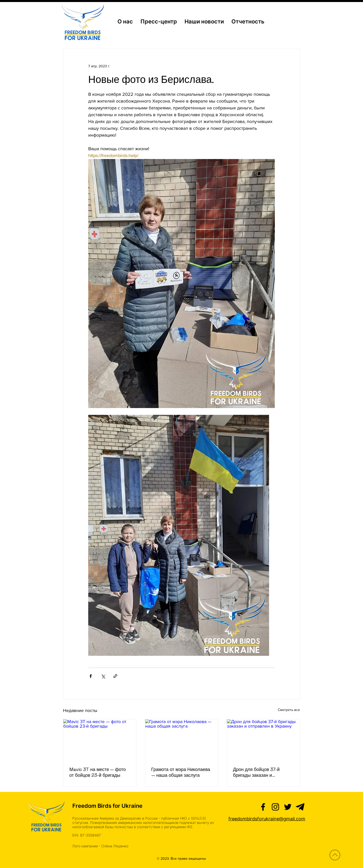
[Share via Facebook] (91, 676)
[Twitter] (288, 807)
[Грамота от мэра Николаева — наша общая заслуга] (182, 740)
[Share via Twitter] (103, 676)
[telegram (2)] (300, 807)
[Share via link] (115, 676)
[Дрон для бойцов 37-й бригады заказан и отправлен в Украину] (263, 740)
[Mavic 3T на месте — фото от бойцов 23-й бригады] (100, 740)
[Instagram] (275, 807)
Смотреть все (289, 710)
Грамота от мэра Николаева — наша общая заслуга (181, 772)
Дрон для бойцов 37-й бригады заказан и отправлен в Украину (256, 772)
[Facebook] (263, 807)
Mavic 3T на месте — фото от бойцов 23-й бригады (98, 772)
